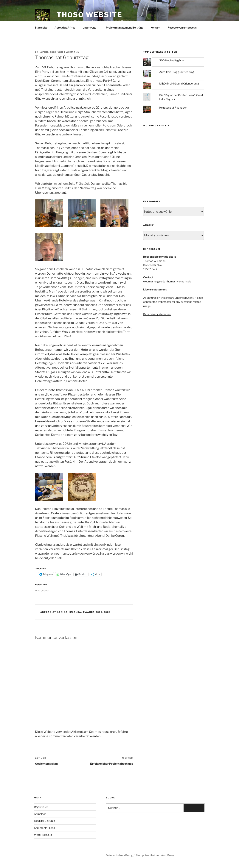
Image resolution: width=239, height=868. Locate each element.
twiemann (72, 52)
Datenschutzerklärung (119, 855)
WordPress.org (43, 835)
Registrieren (41, 807)
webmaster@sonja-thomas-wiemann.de (167, 281)
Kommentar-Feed (44, 828)
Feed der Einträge (44, 821)
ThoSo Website (89, 15)
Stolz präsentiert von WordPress (155, 855)
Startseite (41, 28)
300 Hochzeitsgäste (172, 60)
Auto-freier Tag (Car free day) (177, 72)
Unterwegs (91, 28)
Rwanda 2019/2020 (97, 612)
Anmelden (40, 814)
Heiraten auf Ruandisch (173, 108)
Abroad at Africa (65, 28)
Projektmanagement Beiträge (125, 28)
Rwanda (75, 612)
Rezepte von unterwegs (182, 28)
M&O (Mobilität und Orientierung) (179, 83)
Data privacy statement (157, 314)
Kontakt (155, 28)
